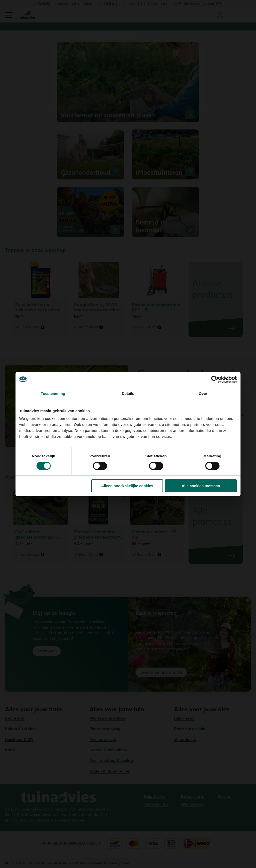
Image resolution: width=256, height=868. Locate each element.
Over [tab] (203, 394)
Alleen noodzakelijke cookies (127, 486)
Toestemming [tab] (53, 394)
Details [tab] (128, 394)
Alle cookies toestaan (201, 486)
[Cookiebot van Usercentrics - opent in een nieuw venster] (215, 379)
